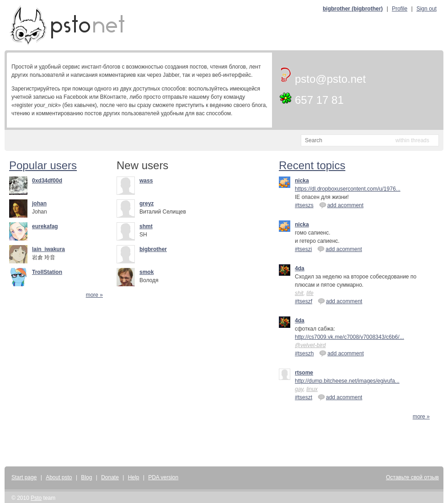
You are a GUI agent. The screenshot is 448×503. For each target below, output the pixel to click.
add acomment (341, 205)
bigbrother (153, 249)
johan (39, 203)
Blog (86, 477)
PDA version (163, 477)
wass (146, 181)
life (310, 293)
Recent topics (312, 165)
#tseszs (304, 205)
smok (147, 272)
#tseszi (303, 249)
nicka (302, 181)
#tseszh (304, 353)
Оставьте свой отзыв (412, 477)
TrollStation (47, 272)
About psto (59, 477)
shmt (146, 226)
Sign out (427, 9)
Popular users (43, 165)
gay (299, 389)
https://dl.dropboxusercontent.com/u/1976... (348, 189)
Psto (36, 498)
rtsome (304, 373)
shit (299, 293)
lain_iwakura (48, 249)
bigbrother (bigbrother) (353, 9)
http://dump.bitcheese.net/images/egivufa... (347, 381)
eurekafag (45, 226)
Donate (110, 477)
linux (312, 389)
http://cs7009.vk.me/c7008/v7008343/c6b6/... (349, 337)
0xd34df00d (47, 181)
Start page (24, 477)
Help (134, 477)
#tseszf (304, 301)
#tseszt (304, 397)
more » (94, 295)
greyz (147, 203)
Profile (400, 9)
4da (300, 268)
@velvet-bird (310, 345)
